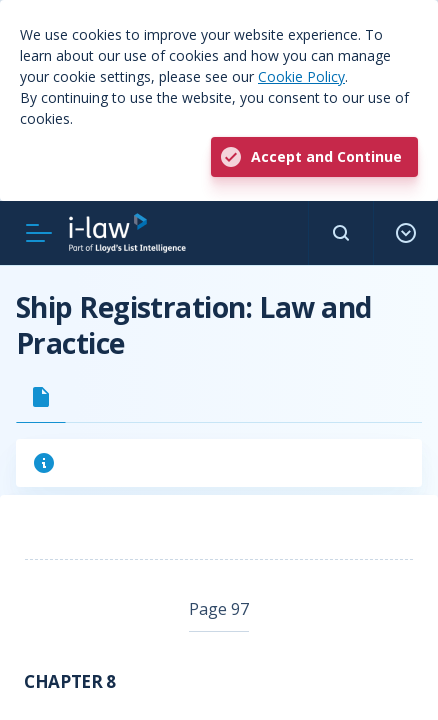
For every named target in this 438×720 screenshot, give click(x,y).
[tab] (41, 397)
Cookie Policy (301, 76)
